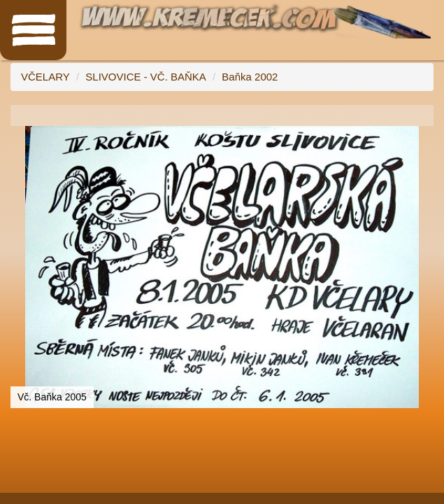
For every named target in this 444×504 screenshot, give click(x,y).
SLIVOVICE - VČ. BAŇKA (146, 77)
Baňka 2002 (250, 77)
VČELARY (45, 77)
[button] (421, 139)
